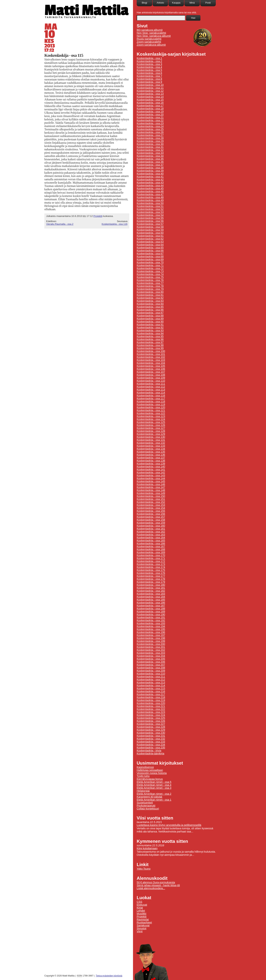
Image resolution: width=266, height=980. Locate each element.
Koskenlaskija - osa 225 (151, 718)
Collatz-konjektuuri (148, 809)
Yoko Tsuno (144, 869)
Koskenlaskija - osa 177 (151, 576)
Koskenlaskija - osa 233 (151, 742)
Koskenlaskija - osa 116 (115, 224)
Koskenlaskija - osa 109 (151, 378)
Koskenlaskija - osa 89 (150, 319)
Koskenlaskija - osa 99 (150, 348)
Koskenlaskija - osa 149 (151, 493)
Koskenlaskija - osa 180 (151, 585)
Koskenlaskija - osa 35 (150, 159)
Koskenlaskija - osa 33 (150, 153)
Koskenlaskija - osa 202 (151, 650)
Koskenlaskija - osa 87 (150, 313)
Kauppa (176, 3)
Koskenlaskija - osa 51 (150, 206)
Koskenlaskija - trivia (149, 751)
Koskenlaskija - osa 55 (150, 218)
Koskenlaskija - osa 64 (150, 245)
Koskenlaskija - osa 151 (151, 499)
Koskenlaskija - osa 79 (150, 289)
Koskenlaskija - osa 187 (151, 606)
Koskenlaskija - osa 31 (150, 147)
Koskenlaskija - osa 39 (150, 171)
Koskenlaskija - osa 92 (150, 327)
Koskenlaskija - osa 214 (151, 685)
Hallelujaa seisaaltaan (150, 770)
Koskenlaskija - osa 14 (150, 97)
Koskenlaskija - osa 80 (150, 292)
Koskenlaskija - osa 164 (151, 538)
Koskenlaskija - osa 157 (151, 517)
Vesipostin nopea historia (152, 773)
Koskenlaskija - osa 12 (150, 91)
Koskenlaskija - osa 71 (150, 265)
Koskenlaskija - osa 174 (151, 567)
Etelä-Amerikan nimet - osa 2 (154, 794)
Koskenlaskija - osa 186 (151, 603)
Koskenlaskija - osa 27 (150, 135)
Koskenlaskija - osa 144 (151, 478)
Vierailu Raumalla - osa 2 (60, 224)
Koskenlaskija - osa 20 (150, 114)
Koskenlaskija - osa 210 (151, 674)
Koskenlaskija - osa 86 (150, 310)
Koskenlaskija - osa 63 (150, 242)
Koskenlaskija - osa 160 (151, 526)
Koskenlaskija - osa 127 (151, 428)
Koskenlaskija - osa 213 (151, 682)
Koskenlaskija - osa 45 (150, 188)
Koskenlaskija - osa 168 (151, 549)
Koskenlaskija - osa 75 (150, 277)
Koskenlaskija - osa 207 (151, 665)
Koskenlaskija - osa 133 (151, 446)
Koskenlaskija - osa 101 (151, 354)
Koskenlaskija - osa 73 (150, 271)
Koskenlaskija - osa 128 (151, 431)
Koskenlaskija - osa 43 (150, 183)
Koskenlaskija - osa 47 (150, 194)
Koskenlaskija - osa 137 (151, 458)
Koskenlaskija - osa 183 (151, 594)
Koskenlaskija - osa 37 (150, 165)
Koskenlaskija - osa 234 (151, 745)
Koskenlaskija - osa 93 (150, 330)
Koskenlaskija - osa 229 (151, 730)
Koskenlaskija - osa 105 (151, 366)
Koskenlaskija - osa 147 (151, 487)
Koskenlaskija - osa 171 (151, 558)
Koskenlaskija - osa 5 (149, 70)
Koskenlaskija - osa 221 (151, 706)
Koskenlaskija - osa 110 (151, 381)
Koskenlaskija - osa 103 (151, 360)
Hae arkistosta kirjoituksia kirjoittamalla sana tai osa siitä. (167, 12)
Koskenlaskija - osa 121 (151, 410)
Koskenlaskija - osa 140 (151, 467)
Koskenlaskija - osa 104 (151, 363)
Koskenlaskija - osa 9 (149, 82)
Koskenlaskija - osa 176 (151, 573)
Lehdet (141, 911)
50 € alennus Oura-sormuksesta (156, 882)
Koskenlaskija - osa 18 (150, 109)
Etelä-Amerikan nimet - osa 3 (154, 788)
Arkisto (160, 3)
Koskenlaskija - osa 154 (151, 508)
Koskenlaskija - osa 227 (151, 724)
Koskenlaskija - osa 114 (151, 393)
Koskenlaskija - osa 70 (150, 262)
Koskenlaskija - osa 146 (151, 484)
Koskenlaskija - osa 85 (150, 307)
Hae (193, 18)
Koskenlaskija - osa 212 (151, 680)
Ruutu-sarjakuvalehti (149, 39)
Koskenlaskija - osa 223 (151, 712)
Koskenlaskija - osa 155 (151, 511)
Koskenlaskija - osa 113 (151, 390)
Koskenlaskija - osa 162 (151, 532)
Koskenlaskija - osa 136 (151, 455)
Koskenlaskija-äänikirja (150, 753)
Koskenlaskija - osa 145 (151, 481)
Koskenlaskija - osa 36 (150, 162)
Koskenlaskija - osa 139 (151, 464)
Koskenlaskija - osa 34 (150, 156)
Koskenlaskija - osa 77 (150, 283)
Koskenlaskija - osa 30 (150, 144)
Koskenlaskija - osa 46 (150, 191)
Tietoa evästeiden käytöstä (109, 976)
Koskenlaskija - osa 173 (151, 564)
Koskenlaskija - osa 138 (151, 461)
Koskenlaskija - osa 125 (151, 422)
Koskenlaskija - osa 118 (151, 401)
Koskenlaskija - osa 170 (151, 555)
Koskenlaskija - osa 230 (151, 733)
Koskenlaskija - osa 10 (150, 85)
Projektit (98, 216)
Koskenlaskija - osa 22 (150, 120)
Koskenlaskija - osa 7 (149, 76)
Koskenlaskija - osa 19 (150, 111)
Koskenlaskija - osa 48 (150, 197)
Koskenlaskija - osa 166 (151, 543)
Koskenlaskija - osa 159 (151, 523)
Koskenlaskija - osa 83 (150, 301)
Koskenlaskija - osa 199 (151, 641)
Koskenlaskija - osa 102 (151, 357)
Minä (192, 3)
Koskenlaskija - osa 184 (151, 597)
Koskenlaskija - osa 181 (151, 588)
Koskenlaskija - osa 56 (150, 221)
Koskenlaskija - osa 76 (150, 280)
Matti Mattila (86, 10)
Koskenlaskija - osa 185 (151, 600)
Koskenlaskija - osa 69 (150, 259)
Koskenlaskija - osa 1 (149, 58)
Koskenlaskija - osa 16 (150, 103)
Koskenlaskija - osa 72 (150, 268)
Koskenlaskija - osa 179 (151, 582)
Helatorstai (143, 791)
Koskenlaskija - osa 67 (150, 254)
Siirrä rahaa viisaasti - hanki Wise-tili (158, 885)
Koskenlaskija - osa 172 (151, 561)
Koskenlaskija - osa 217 (151, 694)
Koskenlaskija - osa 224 (151, 715)
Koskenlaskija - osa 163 (151, 535)
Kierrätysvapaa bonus (150, 779)
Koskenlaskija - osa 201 (151, 647)
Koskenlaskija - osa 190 (151, 614)
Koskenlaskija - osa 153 (151, 505)
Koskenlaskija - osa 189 (151, 611)
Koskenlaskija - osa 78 (150, 286)
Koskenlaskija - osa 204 (151, 656)
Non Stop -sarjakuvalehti (151, 33)
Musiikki (141, 914)
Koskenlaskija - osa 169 (151, 552)
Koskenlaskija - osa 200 (151, 644)
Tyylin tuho (143, 776)
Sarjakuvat (143, 925)
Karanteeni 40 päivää (149, 797)
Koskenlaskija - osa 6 (149, 73)
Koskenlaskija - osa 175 (151, 570)
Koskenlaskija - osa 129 (151, 434)
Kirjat (140, 908)
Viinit (140, 931)
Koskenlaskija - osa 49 (150, 200)
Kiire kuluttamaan (147, 848)
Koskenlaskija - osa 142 (151, 472)
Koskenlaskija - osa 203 (151, 653)
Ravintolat (143, 920)
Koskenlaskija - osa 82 (150, 298)
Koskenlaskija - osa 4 (149, 67)
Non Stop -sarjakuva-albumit (154, 36)
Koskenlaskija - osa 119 (151, 404)
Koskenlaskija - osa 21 (150, 117)
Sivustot (141, 928)
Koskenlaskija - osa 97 (150, 342)
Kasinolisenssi (145, 767)
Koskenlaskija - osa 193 (151, 623)
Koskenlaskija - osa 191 (151, 617)
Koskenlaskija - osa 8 (149, 79)
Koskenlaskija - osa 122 (151, 413)
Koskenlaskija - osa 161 (151, 529)
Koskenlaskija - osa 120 (151, 407)
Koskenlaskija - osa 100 (151, 351)
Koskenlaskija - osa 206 (151, 662)
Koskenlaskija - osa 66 (150, 251)
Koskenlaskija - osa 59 (150, 230)
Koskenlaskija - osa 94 (150, 333)
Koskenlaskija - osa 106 (151, 369)
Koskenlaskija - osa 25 (150, 129)
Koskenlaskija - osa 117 (151, 398)
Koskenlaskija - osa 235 (151, 748)
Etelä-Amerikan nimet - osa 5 (154, 782)
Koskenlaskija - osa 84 (150, 304)
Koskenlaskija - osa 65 (150, 248)
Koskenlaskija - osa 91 (150, 325)
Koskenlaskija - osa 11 (150, 88)
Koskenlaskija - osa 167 (151, 546)
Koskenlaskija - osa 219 (151, 700)
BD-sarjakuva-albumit (150, 30)
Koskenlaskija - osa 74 (150, 274)
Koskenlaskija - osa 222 (151, 709)
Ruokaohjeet (144, 922)
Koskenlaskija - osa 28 (150, 138)
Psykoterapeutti (146, 806)
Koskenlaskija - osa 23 (150, 123)
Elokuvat (142, 905)
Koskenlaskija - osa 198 (151, 638)
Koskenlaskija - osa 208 (151, 668)
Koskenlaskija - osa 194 (151, 626)
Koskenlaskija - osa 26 (150, 132)
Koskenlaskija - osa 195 (151, 629)
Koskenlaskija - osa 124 (151, 419)
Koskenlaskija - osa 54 (150, 215)
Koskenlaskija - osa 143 (151, 475)
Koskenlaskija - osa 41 (150, 177)
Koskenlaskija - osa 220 (151, 703)
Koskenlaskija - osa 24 (150, 126)
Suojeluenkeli (145, 803)
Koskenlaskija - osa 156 (151, 514)
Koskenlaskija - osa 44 (150, 185)
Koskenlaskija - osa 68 (150, 256)
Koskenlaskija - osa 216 (151, 691)
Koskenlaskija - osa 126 (151, 425)
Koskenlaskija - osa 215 (151, 688)
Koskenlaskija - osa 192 (151, 620)
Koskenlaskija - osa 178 (151, 579)
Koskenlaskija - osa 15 (150, 100)
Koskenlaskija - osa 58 (150, 227)
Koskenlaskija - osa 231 (151, 736)
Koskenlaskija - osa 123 (151, 416)
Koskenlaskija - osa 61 (150, 236)
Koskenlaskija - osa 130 (151, 437)
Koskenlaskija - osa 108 (151, 375)
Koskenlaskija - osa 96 (150, 339)
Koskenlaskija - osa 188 (151, 609)
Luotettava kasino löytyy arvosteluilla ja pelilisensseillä (169, 825)
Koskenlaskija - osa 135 (151, 452)
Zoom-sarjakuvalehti (149, 42)
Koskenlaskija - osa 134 (151, 449)
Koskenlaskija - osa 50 (150, 203)
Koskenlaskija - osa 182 (151, 591)
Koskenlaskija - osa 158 (151, 520)
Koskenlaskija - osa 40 (150, 174)
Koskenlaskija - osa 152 (151, 502)
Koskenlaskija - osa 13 (150, 94)
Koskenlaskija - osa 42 (150, 180)
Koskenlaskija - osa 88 (150, 316)
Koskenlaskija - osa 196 (151, 632)
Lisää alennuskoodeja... (151, 888)
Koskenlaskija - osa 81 (150, 295)
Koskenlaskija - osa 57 (150, 224)
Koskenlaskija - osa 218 (151, 697)
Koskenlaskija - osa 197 (151, 635)
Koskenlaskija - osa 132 (151, 443)
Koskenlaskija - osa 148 (151, 490)
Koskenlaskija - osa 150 (151, 496)
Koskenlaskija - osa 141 (151, 469)
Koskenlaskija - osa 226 (151, 721)
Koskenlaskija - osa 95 (150, 336)
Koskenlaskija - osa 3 (149, 64)
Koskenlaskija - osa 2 (149, 61)
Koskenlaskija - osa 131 (151, 440)
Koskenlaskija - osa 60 (150, 233)
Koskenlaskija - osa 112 (151, 387)
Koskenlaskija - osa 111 (151, 384)
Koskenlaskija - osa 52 (150, 209)
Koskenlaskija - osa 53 (150, 212)
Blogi (145, 3)
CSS (139, 902)
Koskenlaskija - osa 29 (150, 141)
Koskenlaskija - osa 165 (151, 540)
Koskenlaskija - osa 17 (150, 106)
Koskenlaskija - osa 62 (150, 239)
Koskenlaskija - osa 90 (150, 322)
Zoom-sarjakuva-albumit (151, 45)
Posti (208, 3)
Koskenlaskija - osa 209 (151, 671)
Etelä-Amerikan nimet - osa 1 (154, 800)
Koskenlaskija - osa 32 (150, 150)
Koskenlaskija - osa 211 (151, 677)
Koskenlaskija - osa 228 (151, 727)
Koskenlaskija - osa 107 (151, 372)
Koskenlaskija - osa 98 (150, 345)
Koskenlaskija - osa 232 (151, 739)
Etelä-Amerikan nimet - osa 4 (154, 785)
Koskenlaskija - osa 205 (151, 659)
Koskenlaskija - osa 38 (150, 168)
